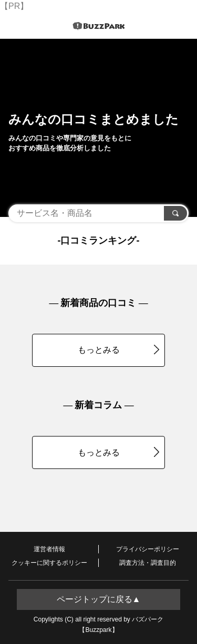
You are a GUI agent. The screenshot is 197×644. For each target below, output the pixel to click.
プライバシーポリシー (148, 549)
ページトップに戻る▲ (99, 599)
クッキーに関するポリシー (49, 563)
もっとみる (119, 350)
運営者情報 (49, 549)
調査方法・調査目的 (148, 563)
